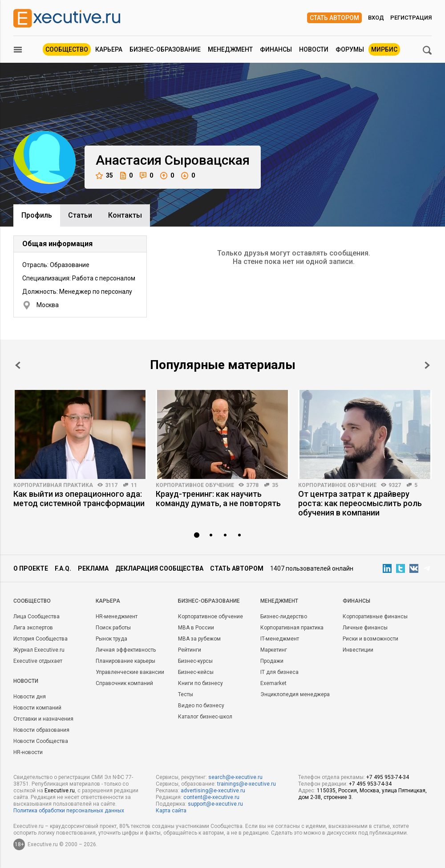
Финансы (276, 49)
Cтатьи (80, 215)
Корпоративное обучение (195, 485)
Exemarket (273, 683)
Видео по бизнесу (201, 706)
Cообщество (32, 601)
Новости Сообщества (41, 741)
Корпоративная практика (53, 485)
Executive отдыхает (38, 661)
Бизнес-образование (165, 49)
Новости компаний (37, 708)
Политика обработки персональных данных (69, 811)
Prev (18, 365)
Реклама (93, 568)
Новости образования (41, 730)
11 (134, 485)
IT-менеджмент (280, 639)
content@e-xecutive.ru (211, 797)
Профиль (37, 215)
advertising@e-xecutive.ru (213, 791)
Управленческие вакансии (130, 672)
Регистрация (411, 18)
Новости (314, 49)
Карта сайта (171, 811)
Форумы (350, 49)
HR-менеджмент (117, 617)
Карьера (109, 49)
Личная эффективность (126, 650)
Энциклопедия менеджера (295, 694)
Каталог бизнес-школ (205, 717)
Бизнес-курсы (195, 661)
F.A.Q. (63, 568)
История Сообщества (40, 639)
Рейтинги (190, 650)
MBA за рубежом (199, 639)
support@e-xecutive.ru (215, 804)
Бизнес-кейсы (196, 672)
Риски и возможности (370, 639)
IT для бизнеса (279, 672)
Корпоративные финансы (375, 617)
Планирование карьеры (125, 661)
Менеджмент (230, 49)
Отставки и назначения (43, 719)
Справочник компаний (124, 683)
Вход (376, 18)
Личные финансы (365, 628)
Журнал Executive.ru (39, 650)
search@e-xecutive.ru (235, 777)
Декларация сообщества (159, 568)
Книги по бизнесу (200, 683)
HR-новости (28, 752)
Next (427, 365)
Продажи (272, 661)
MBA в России (196, 628)
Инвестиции (358, 650)
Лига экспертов (33, 628)
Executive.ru (60, 791)
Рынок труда (111, 639)
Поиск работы (113, 628)
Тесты (186, 694)
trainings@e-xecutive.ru (247, 784)
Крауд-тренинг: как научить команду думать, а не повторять (218, 499)
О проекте (31, 568)
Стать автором (334, 18)
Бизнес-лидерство (284, 617)
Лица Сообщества (36, 617)
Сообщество (67, 49)
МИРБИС (384, 49)
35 (104, 176)
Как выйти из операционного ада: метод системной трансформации (79, 499)
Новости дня (30, 697)
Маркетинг (274, 650)
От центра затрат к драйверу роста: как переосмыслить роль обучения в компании (360, 503)
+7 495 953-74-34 (388, 777)
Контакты (125, 215)
